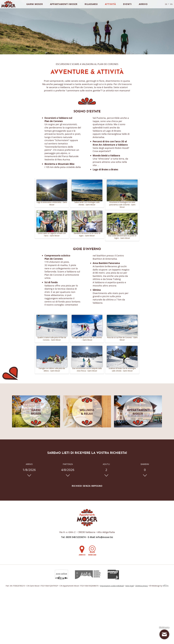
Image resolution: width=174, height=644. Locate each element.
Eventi (127, 4)
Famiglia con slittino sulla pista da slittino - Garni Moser (52, 369)
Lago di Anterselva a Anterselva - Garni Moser (52, 203)
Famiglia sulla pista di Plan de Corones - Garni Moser (87, 338)
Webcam (92, 551)
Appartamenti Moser (64, 4)
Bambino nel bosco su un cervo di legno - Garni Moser (87, 234)
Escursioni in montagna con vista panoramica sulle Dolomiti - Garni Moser (122, 204)
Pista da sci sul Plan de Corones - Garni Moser (122, 338)
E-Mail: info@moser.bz (100, 537)
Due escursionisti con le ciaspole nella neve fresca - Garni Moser (87, 369)
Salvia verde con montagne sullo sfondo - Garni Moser (87, 203)
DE (166, 4)
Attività (110, 4)
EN (171, 4)
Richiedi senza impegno (87, 486)
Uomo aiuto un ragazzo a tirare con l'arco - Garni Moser (52, 234)
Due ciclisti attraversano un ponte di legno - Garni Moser (122, 236)
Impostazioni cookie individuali (112, 586)
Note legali (130, 586)
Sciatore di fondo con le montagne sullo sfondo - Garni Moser (122, 369)
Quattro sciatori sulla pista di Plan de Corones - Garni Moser (52, 338)
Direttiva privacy (142, 586)
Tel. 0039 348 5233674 (73, 537)
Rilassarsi (91, 4)
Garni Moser (35, 4)
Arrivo (143, 4)
